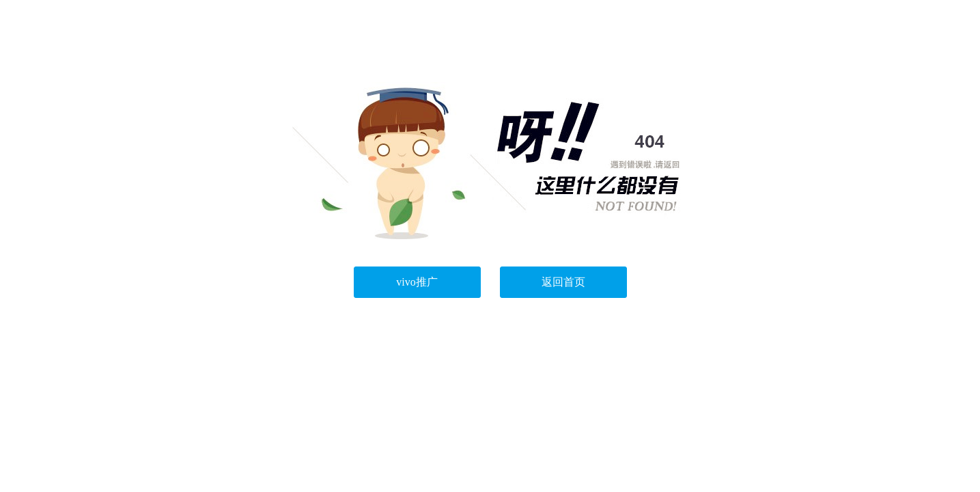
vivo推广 (417, 282)
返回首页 (563, 282)
